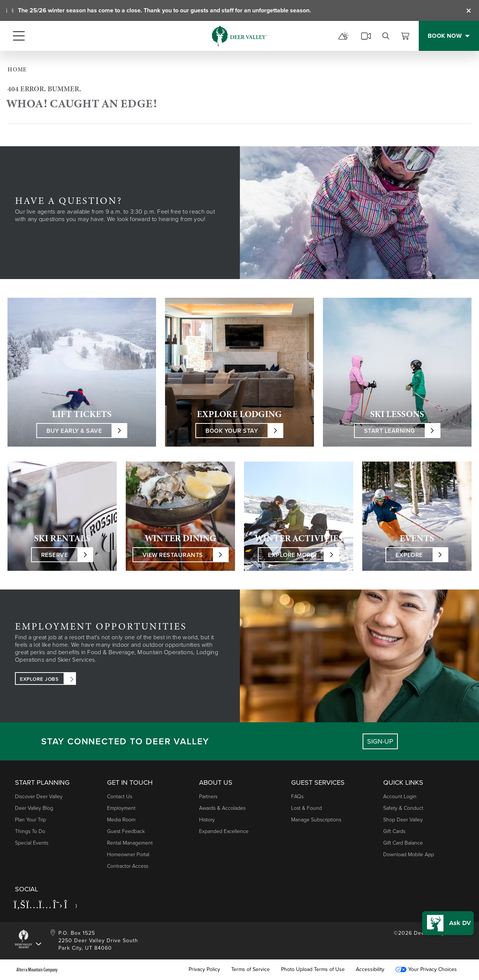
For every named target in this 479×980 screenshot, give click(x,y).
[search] (386, 36)
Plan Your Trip (30, 820)
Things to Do (30, 831)
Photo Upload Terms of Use (313, 970)
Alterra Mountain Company (37, 970)
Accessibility (370, 970)
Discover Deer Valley (39, 797)
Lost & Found (306, 808)
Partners (208, 797)
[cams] (366, 36)
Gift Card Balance (403, 843)
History (207, 820)
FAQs (297, 797)
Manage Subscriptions (316, 820)
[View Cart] (405, 36)
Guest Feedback (126, 831)
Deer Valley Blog (34, 808)
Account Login (400, 797)
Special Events (32, 843)
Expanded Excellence (224, 831)
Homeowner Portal (128, 855)
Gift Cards (394, 831)
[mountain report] (344, 36)
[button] (448, 923)
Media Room (121, 820)
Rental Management (130, 843)
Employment (121, 808)
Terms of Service (251, 970)
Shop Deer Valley (403, 820)
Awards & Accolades (222, 808)
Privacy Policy (204, 970)
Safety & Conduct (403, 808)
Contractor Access (128, 866)
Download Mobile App (409, 855)
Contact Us (120, 797)
